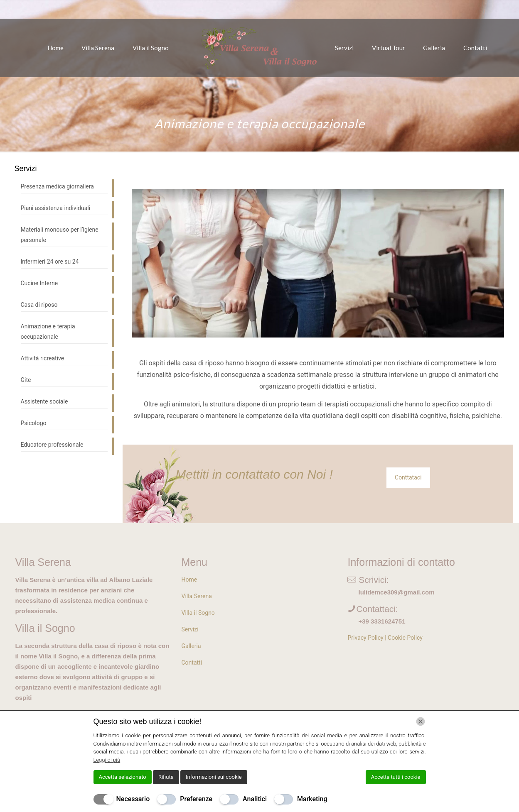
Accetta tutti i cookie (396, 777)
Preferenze (196, 799)
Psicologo (34, 423)
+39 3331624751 (382, 621)
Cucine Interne (39, 283)
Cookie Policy (405, 638)
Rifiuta (166, 777)
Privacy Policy (365, 638)
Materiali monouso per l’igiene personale (60, 235)
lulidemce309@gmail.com (396, 592)
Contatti (192, 663)
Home (189, 580)
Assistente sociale (44, 401)
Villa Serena (196, 596)
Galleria (191, 646)
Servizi (190, 629)
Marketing (312, 799)
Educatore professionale (52, 445)
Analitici (255, 799)
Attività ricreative (43, 358)
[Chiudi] (421, 722)
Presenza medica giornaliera (57, 186)
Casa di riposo (39, 305)
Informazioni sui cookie (214, 777)
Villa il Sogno (198, 613)
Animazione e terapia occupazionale (48, 331)
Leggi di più (107, 760)
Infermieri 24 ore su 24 (50, 262)
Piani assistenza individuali (56, 208)
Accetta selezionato (123, 777)
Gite (26, 380)
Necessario (133, 799)
